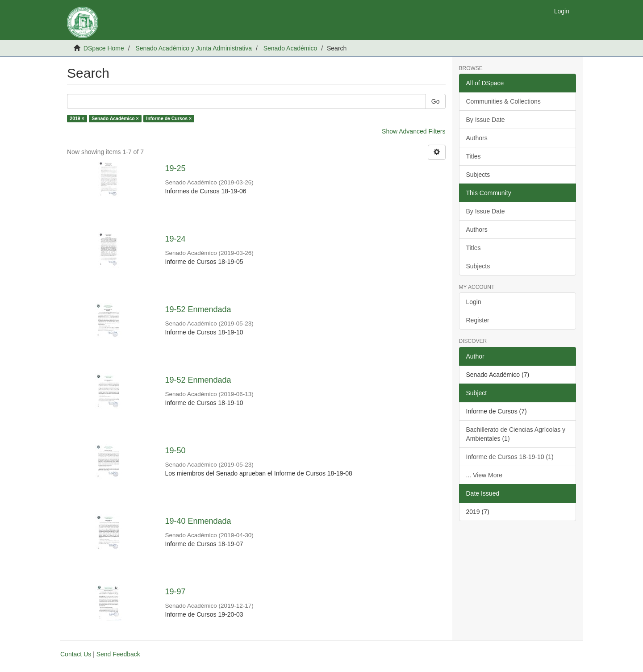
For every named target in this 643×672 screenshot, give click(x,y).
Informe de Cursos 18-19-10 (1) (510, 457)
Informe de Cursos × (169, 118)
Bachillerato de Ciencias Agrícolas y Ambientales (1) (516, 434)
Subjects (478, 175)
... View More (484, 475)
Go (436, 101)
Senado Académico (290, 48)
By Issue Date (486, 120)
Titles (474, 156)
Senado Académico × (115, 118)
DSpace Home (104, 48)
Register (478, 320)
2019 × (77, 118)
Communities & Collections (503, 101)
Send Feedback (118, 654)
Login (474, 302)
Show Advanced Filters (413, 131)
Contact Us (76, 654)
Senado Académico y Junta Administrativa (194, 48)
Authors (477, 138)
